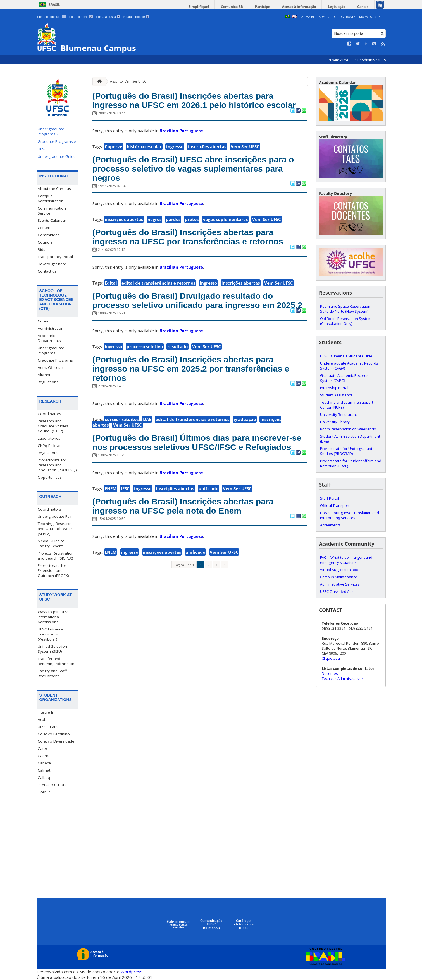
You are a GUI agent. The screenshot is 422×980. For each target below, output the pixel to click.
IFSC (125, 553)
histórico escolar (144, 160)
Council (44, 321)
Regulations (48, 382)
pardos (173, 238)
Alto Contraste (342, 17)
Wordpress (132, 972)
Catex (43, 748)
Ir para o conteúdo (51, 17)
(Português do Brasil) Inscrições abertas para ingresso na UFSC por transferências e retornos (198, 262)
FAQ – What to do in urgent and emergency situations (346, 560)
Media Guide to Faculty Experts (51, 543)
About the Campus (54, 189)
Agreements (330, 525)
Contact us (47, 271)
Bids (41, 249)
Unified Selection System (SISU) (52, 649)
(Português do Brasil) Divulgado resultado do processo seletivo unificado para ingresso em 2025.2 (199, 339)
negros (154, 238)
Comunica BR (245, 7)
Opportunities (50, 477)
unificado (208, 553)
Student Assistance (336, 395)
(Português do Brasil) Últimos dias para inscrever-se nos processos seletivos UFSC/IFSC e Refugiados (184, 500)
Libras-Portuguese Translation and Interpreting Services (350, 515)
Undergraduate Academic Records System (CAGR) (349, 365)
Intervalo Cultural (53, 785)
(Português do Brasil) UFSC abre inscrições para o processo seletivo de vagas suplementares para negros (194, 185)
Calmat (44, 770)
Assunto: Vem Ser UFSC (128, 81)
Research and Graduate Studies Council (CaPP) (53, 426)
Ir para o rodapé (136, 17)
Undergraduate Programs (51, 350)
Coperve (114, 160)
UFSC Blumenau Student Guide (346, 356)
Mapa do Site (370, 17)
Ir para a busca (108, 17)
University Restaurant (338, 414)
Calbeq (44, 777)
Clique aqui (331, 658)
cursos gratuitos (122, 470)
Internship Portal (334, 387)
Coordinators (49, 413)
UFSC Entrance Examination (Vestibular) (50, 634)
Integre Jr (46, 712)
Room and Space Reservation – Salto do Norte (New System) (347, 309)
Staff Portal (330, 498)
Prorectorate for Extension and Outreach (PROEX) (53, 570)
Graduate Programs (55, 360)
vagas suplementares (225, 238)
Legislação (341, 7)
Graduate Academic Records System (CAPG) (344, 378)
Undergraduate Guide (57, 156)
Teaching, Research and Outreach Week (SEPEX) (55, 528)
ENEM (111, 553)
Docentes (330, 673)
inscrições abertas (207, 160)
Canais (364, 7)
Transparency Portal (55, 257)
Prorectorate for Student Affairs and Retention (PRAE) (351, 463)
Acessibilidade (313, 17)
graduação (245, 470)
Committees (49, 235)
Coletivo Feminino (54, 734)
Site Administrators (370, 60)
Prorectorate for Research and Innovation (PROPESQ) (57, 465)
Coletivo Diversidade (56, 741)
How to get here (52, 264)
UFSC (42, 149)
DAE (147, 470)
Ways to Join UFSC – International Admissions (55, 617)
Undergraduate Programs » (51, 131)
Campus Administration (51, 198)
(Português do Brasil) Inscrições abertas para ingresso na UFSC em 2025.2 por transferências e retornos (198, 417)
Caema (44, 756)
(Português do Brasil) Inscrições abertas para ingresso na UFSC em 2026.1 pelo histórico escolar (198, 107)
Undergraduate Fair (55, 516)
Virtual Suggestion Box (339, 569)
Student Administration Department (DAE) (350, 439)
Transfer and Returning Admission (56, 661)
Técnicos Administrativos (343, 678)
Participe (272, 7)
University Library (335, 422)
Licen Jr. (44, 792)
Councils (45, 242)
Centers (45, 228)
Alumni (44, 374)
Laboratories (49, 438)
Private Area (338, 60)
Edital (111, 315)
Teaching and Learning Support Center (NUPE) (347, 404)
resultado (177, 393)
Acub (42, 719)
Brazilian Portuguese (181, 145)
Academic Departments (49, 338)
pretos (192, 238)
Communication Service (52, 211)
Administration (51, 328)
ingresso (175, 160)
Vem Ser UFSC (245, 160)
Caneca (44, 763)
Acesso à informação (306, 7)
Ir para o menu (81, 17)
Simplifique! (214, 7)
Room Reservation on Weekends (348, 429)
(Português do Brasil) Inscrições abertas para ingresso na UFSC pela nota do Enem (198, 572)
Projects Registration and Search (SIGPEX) (56, 555)
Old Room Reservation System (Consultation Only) (346, 321)
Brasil (54, 5)
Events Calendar (52, 220)
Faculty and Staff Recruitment (52, 673)
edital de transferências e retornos (158, 315)
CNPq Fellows (50, 445)
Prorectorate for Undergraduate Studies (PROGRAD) (347, 451)
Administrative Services (340, 584)
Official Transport (335, 505)
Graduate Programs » (57, 141)
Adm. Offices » (51, 367)
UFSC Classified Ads (337, 591)
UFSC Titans (48, 727)
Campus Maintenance (339, 577)
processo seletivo (145, 393)
